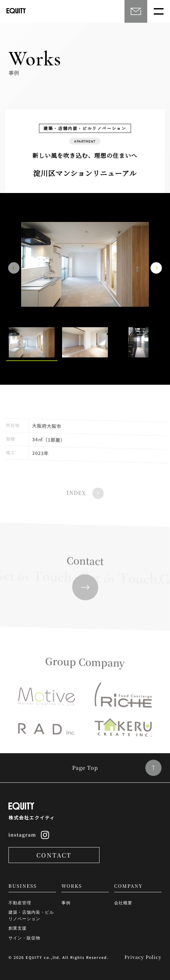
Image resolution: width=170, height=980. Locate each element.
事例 (66, 903)
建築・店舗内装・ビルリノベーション (31, 915)
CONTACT (54, 855)
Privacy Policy (143, 957)
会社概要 (123, 903)
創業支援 (18, 928)
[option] (85, 264)
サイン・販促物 (24, 938)
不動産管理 (20, 903)
